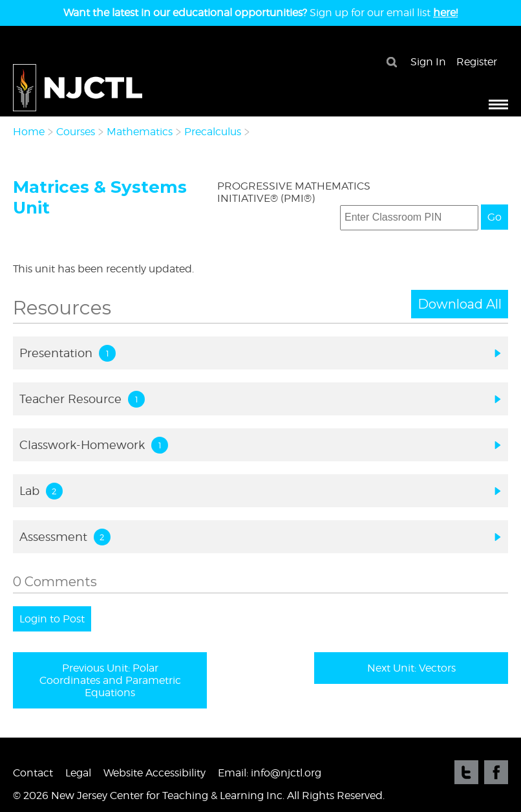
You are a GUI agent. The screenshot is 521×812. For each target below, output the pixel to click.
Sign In (428, 62)
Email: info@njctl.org (270, 773)
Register (477, 62)
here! (445, 13)
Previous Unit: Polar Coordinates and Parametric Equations (110, 680)
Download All (460, 304)
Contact (33, 773)
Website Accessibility (154, 773)
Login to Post (52, 619)
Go (494, 217)
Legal (78, 773)
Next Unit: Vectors (411, 668)
